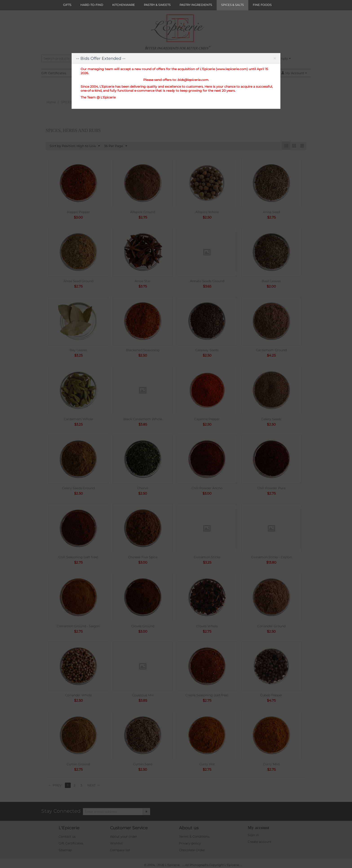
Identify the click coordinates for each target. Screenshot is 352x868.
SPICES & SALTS (232, 5)
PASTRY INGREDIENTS (196, 5)
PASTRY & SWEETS (157, 5)
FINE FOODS (262, 5)
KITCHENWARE (124, 5)
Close (275, 59)
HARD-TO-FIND (92, 5)
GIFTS (67, 5)
